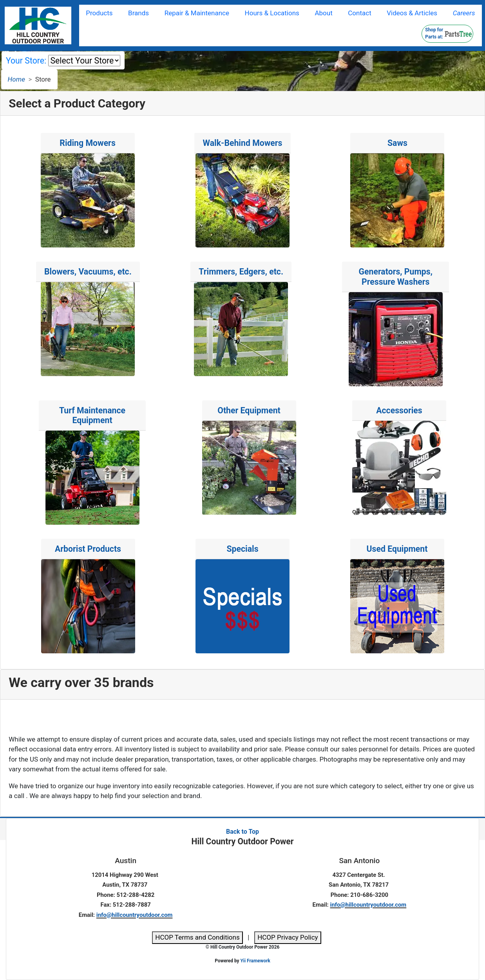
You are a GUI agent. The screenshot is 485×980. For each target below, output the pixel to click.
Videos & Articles (412, 13)
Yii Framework (255, 961)
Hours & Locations (272, 13)
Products (99, 13)
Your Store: (26, 61)
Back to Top (242, 832)
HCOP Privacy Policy (288, 937)
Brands (138, 13)
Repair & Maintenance (197, 13)
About (323, 13)
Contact (359, 13)
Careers (464, 13)
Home (16, 79)
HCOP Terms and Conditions (197, 937)
